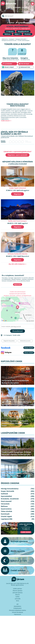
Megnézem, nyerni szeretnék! (17, 155)
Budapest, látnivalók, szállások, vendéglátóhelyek (18, 296)
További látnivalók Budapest (18, 292)
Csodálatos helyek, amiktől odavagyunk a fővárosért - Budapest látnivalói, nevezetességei (17, 402)
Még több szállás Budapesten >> (17, 264)
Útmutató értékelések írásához (17, 610)
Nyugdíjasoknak (23, 31)
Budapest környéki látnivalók (17, 294)
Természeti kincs (25, 60)
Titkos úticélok (12, 418)
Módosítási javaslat (25, 341)
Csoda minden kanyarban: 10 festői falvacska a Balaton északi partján (16, 453)
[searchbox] (17, 16)
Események (5, 514)
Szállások (16, 471)
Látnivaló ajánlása (17, 593)
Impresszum (18, 614)
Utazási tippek (12, 378)
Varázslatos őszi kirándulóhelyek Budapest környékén (15, 382)
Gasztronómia (6, 509)
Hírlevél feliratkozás (17, 612)
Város (18, 601)
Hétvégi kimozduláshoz (19, 377)
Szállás (17, 597)
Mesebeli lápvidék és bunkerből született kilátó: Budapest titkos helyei (15, 423)
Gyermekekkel (6, 496)
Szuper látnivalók (7, 491)
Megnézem (17, 194)
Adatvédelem (17, 606)
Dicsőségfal (17, 7)
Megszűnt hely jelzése (9, 341)
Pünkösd (28, 34)
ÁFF (18, 604)
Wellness (7, 34)
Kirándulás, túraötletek (10, 499)
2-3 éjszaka (10, 31)
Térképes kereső (23, 23)
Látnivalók (18, 599)
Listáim (24, 7)
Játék (10, 7)
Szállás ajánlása (17, 589)
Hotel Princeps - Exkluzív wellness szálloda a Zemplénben (16, 475)
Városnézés (10, 397)
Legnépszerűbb (20, 450)
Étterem (18, 595)
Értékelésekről (17, 608)
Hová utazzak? (6, 501)
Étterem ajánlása (18, 591)
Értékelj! (11, 23)
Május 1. (18, 34)
